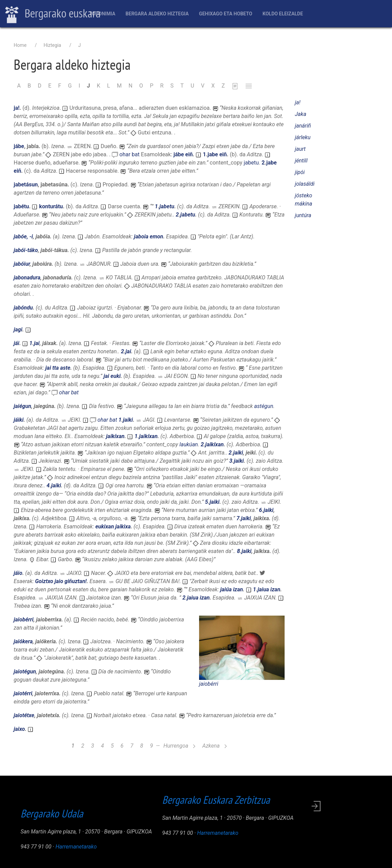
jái (16, 343)
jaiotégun (25, 672)
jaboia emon (149, 236)
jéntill (301, 161)
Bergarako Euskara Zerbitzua (216, 800)
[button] (242, 647)
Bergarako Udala (52, 813)
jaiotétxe (24, 715)
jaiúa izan (232, 589)
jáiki (19, 420)
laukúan (188, 444)
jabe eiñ (217, 154)
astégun (264, 406)
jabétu (21, 206)
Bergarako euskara (53, 14)
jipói (300, 172)
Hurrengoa (180, 746)
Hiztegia (52, 45)
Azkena (214, 746)
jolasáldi (305, 184)
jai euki (112, 376)
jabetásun (26, 185)
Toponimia (102, 14)
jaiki (128, 420)
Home (20, 45)
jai (37, 343)
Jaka (300, 114)
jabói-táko (26, 250)
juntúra (303, 215)
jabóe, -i (23, 236)
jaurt (300, 149)
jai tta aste (58, 368)
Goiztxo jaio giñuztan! (61, 581)
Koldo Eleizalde (283, 14)
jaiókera (23, 641)
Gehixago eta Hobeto (226, 14)
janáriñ (303, 126)
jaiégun (22, 406)
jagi (18, 330)
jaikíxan (115, 436)
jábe (19, 146)
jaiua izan (269, 589)
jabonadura (27, 278)
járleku (303, 137)
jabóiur (22, 264)
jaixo (19, 729)
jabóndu (23, 308)
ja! (17, 108)
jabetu (251, 163)
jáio (18, 573)
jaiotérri (23, 693)
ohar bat (130, 154)
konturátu (51, 206)
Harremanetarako (76, 847)
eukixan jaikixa (113, 527)
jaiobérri (209, 684)
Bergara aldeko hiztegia (157, 14)
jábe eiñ (183, 154)
